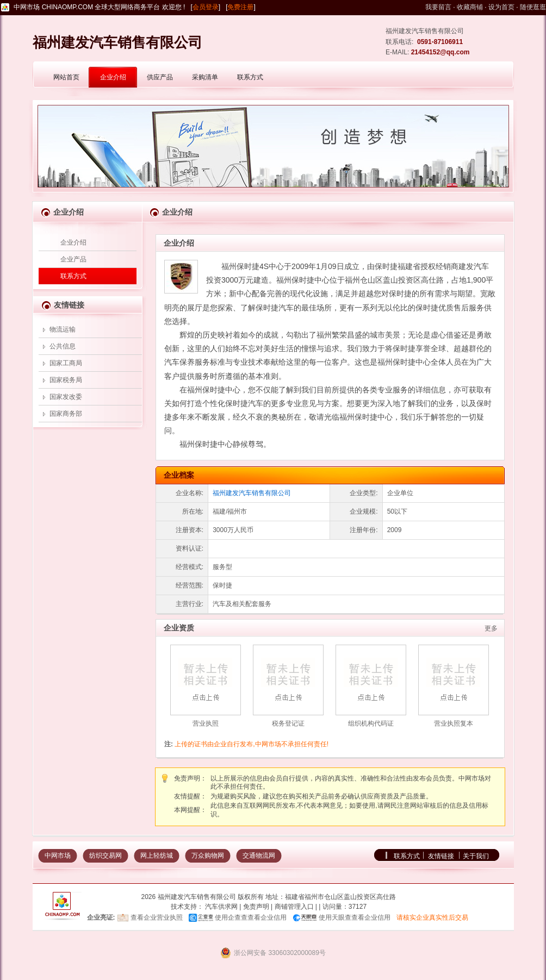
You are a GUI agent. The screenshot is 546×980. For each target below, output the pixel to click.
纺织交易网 (106, 856)
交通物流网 (259, 856)
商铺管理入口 (294, 907)
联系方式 (250, 77)
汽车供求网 (221, 907)
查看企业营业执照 (157, 917)
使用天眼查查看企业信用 (355, 917)
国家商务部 (66, 414)
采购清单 (205, 77)
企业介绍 (113, 77)
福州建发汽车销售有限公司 (252, 493)
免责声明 (256, 907)
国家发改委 (66, 397)
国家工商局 (66, 363)
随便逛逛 (533, 7)
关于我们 (476, 856)
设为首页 (501, 7)
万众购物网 (208, 856)
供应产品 (160, 77)
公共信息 (63, 346)
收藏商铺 (470, 7)
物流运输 (63, 329)
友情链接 (441, 856)
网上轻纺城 (157, 856)
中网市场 (58, 856)
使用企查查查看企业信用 (251, 917)
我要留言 (438, 7)
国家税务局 (66, 380)
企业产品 (73, 259)
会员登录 (206, 7)
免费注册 (240, 7)
